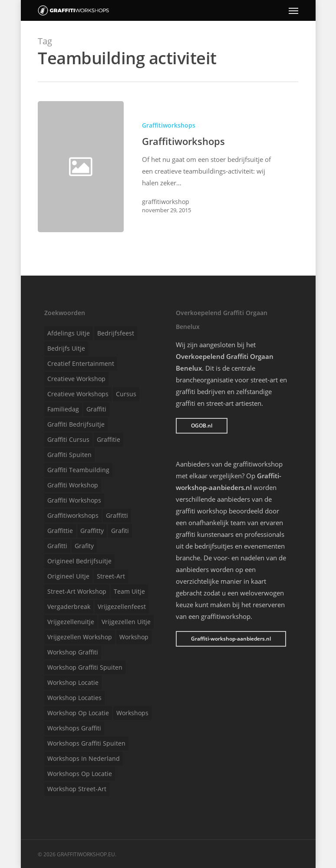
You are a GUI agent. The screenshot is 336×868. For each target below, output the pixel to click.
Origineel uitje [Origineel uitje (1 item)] (68, 576)
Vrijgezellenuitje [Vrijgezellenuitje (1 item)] (71, 622)
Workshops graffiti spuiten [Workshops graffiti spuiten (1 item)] (86, 743)
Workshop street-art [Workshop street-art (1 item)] (77, 789)
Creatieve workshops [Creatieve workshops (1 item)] (78, 394)
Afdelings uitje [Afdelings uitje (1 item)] (69, 333)
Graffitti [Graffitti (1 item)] (117, 515)
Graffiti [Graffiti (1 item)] (96, 409)
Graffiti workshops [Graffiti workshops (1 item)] (74, 500)
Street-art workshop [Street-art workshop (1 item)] (77, 591)
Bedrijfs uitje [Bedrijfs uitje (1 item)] (66, 348)
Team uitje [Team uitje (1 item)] (129, 591)
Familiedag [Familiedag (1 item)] (63, 409)
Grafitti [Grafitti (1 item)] (57, 546)
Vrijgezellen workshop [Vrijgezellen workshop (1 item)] (80, 637)
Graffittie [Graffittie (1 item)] (60, 531)
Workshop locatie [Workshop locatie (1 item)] (73, 682)
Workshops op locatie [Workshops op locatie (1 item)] (80, 774)
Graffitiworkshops (169, 125)
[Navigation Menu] (293, 10)
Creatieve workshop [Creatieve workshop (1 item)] (76, 379)
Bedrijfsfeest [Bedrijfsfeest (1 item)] (116, 333)
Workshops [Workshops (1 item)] (132, 713)
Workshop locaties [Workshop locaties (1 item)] (74, 698)
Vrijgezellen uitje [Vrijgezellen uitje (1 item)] (126, 622)
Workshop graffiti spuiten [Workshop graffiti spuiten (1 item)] (85, 667)
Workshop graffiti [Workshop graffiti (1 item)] (73, 652)
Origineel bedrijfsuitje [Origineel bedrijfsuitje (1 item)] (79, 561)
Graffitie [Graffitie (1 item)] (109, 439)
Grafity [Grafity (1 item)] (84, 546)
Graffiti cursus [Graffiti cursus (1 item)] (68, 439)
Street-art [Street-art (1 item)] (111, 576)
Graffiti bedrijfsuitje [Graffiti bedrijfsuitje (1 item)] (76, 424)
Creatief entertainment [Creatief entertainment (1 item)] (81, 363)
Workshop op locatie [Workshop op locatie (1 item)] (78, 713)
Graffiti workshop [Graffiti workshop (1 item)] (73, 485)
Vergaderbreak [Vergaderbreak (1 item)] (69, 607)
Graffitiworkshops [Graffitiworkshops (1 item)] (73, 515)
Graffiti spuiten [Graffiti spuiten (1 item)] (69, 455)
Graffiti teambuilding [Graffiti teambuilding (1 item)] (78, 470)
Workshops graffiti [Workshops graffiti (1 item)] (74, 728)
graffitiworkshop (166, 202)
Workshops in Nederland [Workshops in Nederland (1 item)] (84, 758)
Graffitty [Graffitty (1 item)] (92, 531)
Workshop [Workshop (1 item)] (134, 637)
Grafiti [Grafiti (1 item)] (120, 531)
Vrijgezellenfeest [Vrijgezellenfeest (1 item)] (122, 607)
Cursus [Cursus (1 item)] (126, 394)
